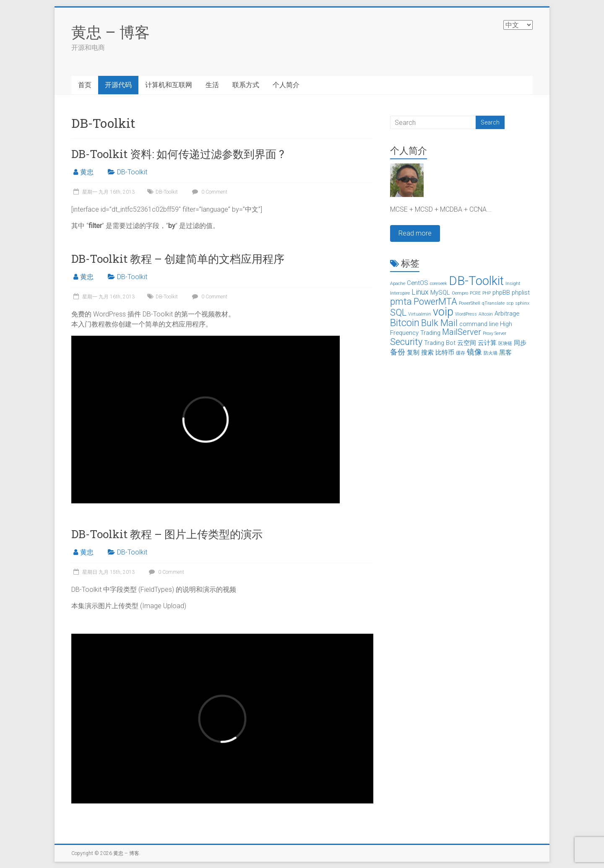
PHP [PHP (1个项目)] (487, 293)
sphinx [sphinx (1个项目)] (522, 303)
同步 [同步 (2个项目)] (520, 343)
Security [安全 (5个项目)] (406, 342)
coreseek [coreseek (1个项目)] (439, 284)
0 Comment (209, 192)
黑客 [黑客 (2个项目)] (505, 352)
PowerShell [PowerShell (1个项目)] (470, 303)
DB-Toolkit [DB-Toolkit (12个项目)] (476, 281)
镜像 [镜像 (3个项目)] (474, 352)
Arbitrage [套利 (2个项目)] (507, 314)
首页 (85, 85)
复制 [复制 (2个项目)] (413, 352)
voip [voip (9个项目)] (443, 312)
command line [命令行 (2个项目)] (479, 324)
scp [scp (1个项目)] (510, 303)
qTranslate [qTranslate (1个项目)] (493, 303)
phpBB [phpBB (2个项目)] (501, 293)
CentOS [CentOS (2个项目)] (418, 283)
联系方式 (246, 85)
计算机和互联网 (169, 85)
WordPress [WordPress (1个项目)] (466, 314)
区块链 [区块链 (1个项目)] (505, 343)
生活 (212, 85)
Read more (415, 233)
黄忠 (87, 172)
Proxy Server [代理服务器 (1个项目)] (495, 333)
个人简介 (286, 85)
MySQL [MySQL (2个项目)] (440, 293)
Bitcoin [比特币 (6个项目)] (405, 323)
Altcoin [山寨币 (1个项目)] (486, 314)
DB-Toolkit (132, 172)
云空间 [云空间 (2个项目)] (467, 343)
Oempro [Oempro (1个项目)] (460, 293)
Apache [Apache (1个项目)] (398, 284)
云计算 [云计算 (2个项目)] (487, 343)
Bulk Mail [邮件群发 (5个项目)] (439, 323)
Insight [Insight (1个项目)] (513, 284)
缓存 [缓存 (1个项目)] (461, 353)
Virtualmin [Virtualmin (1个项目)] (420, 314)
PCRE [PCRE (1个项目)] (475, 293)
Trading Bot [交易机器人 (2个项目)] (440, 343)
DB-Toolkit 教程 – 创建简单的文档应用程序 (178, 259)
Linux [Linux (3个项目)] (420, 292)
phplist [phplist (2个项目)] (521, 293)
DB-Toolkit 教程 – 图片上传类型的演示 (167, 534)
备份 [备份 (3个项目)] (398, 352)
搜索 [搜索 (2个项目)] (427, 352)
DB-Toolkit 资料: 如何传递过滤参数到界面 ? (178, 154)
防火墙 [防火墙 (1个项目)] (491, 353)
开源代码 (118, 85)
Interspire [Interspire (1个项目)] (400, 293)
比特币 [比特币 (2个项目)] (445, 352)
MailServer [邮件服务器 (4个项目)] (462, 332)
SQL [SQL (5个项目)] (398, 312)
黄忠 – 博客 (111, 32)
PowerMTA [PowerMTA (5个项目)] (435, 302)
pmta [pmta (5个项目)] (401, 302)
